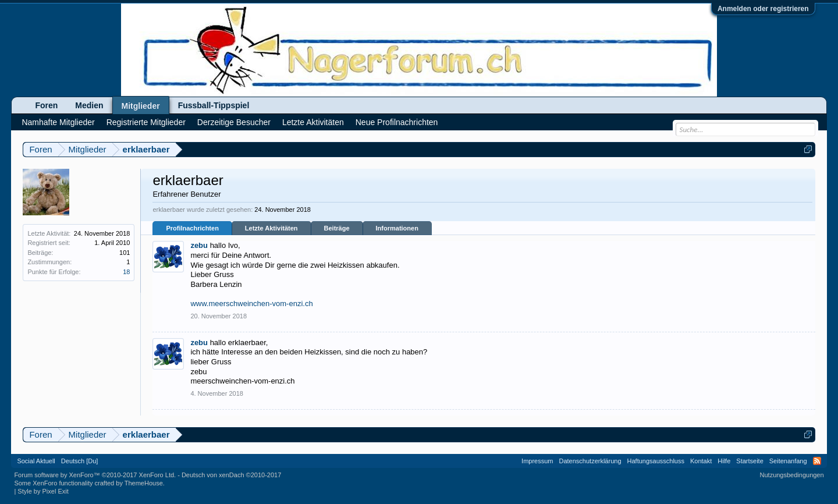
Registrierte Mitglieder (146, 122)
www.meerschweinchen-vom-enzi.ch (251, 304)
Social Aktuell (36, 461)
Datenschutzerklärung (590, 461)
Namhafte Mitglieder (58, 122)
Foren (46, 105)
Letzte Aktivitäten (271, 228)
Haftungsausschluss (656, 461)
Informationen (397, 228)
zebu (199, 245)
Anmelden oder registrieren (763, 9)
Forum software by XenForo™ (95, 475)
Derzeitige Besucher (234, 122)
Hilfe (724, 461)
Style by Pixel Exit (43, 491)
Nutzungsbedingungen (792, 475)
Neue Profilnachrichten (397, 122)
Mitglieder (141, 106)
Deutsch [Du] (80, 461)
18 (126, 272)
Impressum (537, 461)
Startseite (750, 461)
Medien (89, 105)
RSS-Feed (817, 461)
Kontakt (701, 461)
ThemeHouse (144, 483)
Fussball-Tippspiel (214, 105)
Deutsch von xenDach (231, 475)
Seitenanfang (788, 461)
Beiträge (337, 228)
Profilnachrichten (192, 228)
